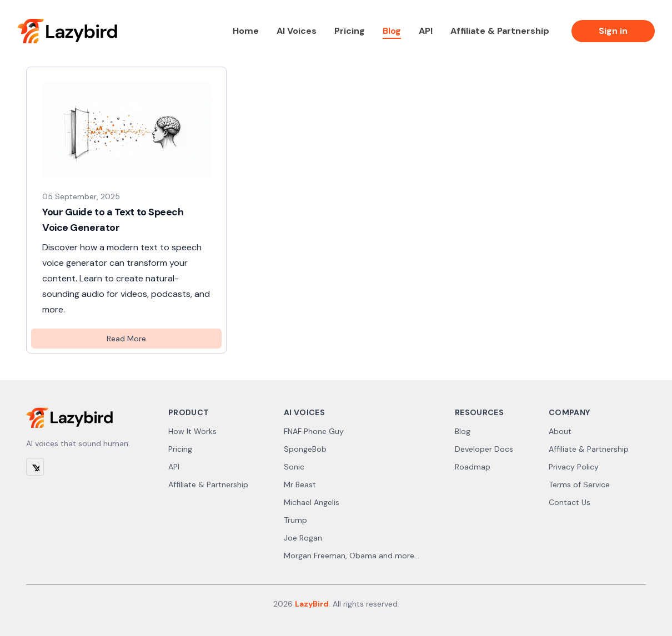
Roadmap (473, 467)
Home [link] (246, 31)
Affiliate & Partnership (208, 484)
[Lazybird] (67, 31)
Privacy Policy (574, 467)
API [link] (426, 31)
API (174, 467)
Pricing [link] (350, 31)
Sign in (613, 31)
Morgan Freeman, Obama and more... (352, 556)
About (560, 431)
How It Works (192, 431)
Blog (463, 431)
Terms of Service (579, 484)
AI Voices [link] (297, 31)
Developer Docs (484, 449)
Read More (126, 339)
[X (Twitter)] (35, 467)
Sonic (294, 467)
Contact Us (570, 502)
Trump (295, 520)
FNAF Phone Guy (314, 431)
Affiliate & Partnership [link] (500, 31)
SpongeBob (305, 449)
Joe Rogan (303, 538)
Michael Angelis (312, 502)
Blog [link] (392, 31)
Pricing (180, 449)
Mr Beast (300, 484)
